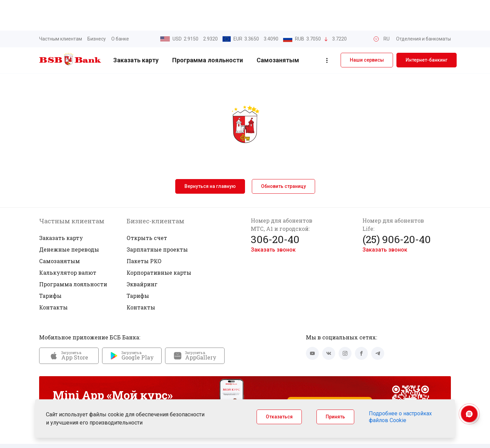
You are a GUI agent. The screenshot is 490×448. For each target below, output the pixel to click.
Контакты (53, 277)
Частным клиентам (61, 8)
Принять (335, 417)
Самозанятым (278, 30)
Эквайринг (142, 253)
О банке (120, 8)
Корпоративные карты (159, 242)
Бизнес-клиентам (156, 190)
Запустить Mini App (330, 376)
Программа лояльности (208, 30)
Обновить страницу (283, 156)
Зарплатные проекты (157, 219)
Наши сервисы (367, 30)
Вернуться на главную (210, 156)
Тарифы (50, 265)
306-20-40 (275, 209)
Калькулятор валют (68, 242)
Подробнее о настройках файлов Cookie (400, 417)
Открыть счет (147, 207)
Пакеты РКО (144, 230)
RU (387, 8)
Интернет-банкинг (427, 30)
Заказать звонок (273, 219)
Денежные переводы (69, 219)
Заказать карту (136, 30)
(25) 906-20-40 (397, 209)
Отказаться (279, 417)
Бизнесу (97, 8)
